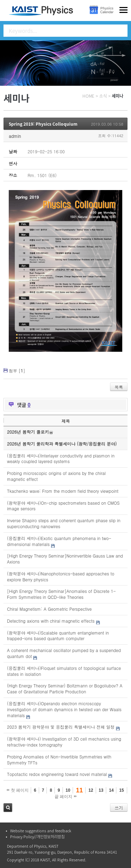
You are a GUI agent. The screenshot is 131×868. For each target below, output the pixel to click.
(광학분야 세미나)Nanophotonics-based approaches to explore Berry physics (61, 576)
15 (121, 790)
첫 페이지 (18, 790)
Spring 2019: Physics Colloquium (43, 124)
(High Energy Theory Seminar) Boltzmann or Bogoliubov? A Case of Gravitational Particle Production (65, 688)
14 (111, 790)
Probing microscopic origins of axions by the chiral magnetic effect (56, 476)
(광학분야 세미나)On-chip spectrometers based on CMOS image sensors (63, 506)
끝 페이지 (65, 797)
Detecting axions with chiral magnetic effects (51, 621)
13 (101, 790)
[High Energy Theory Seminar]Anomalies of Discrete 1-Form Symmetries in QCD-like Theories (61, 594)
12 (91, 790)
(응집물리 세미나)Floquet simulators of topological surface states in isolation (64, 671)
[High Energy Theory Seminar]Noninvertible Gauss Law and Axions (65, 559)
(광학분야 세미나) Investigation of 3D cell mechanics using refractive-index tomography (64, 742)
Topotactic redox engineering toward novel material (57, 774)
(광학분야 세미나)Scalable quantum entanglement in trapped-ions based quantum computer (58, 636)
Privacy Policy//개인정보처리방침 (37, 837)
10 (68, 790)
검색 (8, 808)
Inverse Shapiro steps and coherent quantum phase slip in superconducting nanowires (64, 523)
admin (15, 136)
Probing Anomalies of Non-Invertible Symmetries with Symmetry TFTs (59, 759)
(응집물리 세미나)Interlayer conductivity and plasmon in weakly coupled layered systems (61, 458)
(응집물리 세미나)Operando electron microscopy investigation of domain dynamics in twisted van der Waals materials (64, 709)
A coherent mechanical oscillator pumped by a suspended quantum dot (64, 653)
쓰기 (119, 808)
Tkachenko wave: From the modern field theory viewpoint (63, 491)
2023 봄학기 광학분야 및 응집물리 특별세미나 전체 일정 (61, 727)
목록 (119, 387)
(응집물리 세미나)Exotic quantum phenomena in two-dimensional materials (59, 541)
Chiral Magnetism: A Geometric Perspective (49, 609)
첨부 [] (17, 370)
